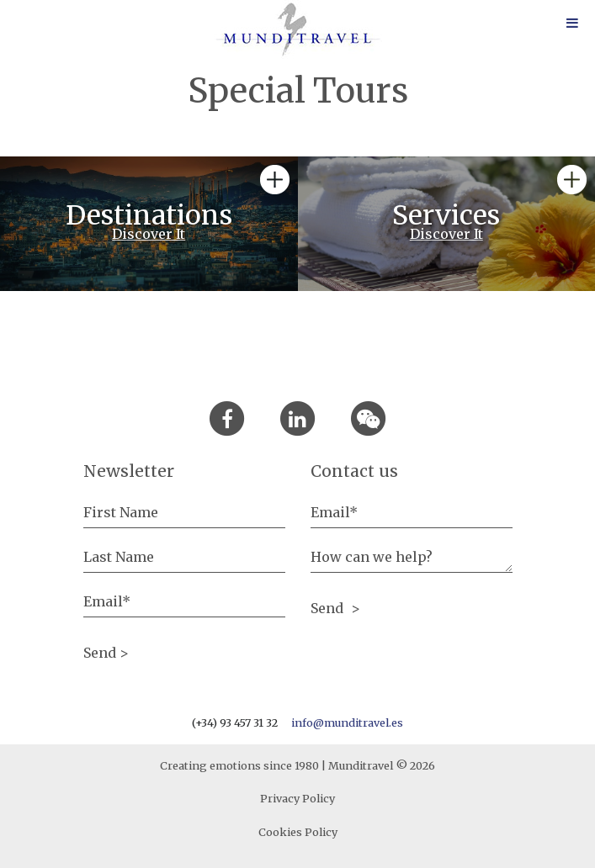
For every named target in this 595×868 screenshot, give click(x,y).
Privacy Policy (297, 798)
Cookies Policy (298, 832)
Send (329, 608)
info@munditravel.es (347, 722)
